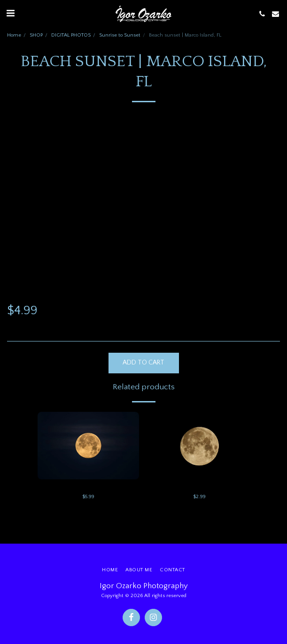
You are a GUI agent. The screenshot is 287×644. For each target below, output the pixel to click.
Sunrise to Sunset (120, 35)
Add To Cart (143, 363)
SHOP (36, 35)
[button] (10, 14)
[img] (88, 446)
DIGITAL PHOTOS (71, 35)
